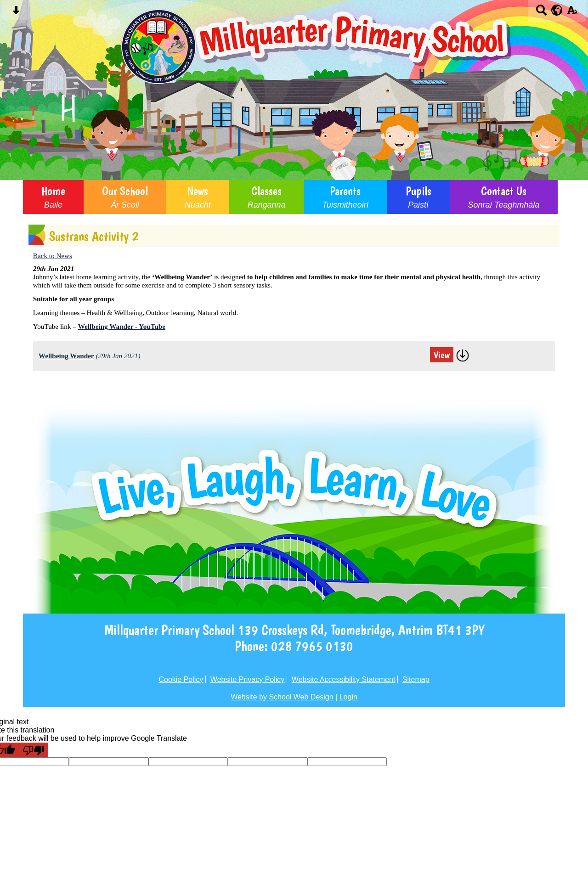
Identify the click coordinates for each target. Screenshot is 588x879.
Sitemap (416, 679)
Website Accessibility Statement (344, 679)
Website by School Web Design (282, 697)
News (198, 197)
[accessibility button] (572, 13)
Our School (125, 197)
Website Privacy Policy (248, 679)
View (442, 355)
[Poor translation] (34, 750)
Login (348, 697)
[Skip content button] (16, 13)
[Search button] (541, 13)
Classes (267, 197)
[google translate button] (557, 10)
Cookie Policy (181, 679)
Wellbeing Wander (66, 356)
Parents (345, 197)
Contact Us (504, 197)
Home (53, 197)
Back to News (53, 256)
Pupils (418, 197)
